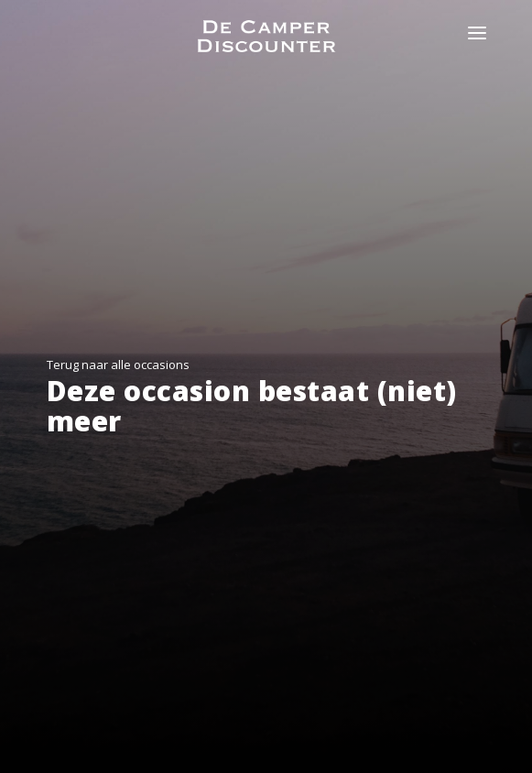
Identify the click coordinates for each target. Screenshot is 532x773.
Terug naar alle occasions (118, 365)
